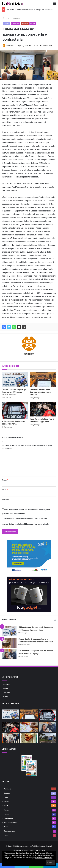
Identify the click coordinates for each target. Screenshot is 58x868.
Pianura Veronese (11, 823)
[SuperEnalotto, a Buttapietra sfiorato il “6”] (29, 727)
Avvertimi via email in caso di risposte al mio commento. (26, 519)
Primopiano (15, 18)
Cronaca (6, 24)
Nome (5, 480)
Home (6, 18)
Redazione (10, 46)
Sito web (5, 500)
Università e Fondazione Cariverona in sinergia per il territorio (30, 10)
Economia (8, 814)
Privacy (5, 697)
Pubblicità (6, 693)
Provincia (25, 24)
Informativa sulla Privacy (44, 858)
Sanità (6, 810)
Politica (6, 827)
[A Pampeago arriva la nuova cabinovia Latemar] (15, 410)
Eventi (6, 797)
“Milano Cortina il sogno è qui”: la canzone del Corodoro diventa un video (15, 392)
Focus (6, 835)
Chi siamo (6, 684)
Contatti (5, 689)
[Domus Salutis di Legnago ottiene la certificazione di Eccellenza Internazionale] (9, 643)
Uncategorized (9, 831)
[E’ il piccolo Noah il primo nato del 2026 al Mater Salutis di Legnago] (9, 654)
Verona (33, 24)
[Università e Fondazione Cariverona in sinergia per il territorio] (43, 380)
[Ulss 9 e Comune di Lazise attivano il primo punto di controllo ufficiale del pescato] (47, 738)
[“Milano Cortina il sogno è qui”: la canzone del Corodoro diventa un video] (15, 380)
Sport (6, 806)
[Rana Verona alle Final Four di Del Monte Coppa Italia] (43, 409)
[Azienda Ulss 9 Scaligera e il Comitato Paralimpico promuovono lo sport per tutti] (11, 738)
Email (5, 490)
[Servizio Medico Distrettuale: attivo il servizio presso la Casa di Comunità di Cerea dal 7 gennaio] (29, 738)
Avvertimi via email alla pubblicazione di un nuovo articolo (26, 524)
